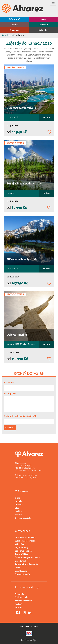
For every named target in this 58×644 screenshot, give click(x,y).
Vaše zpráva (10, 394)
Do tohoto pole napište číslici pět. (20, 416)
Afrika (15, 25)
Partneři (19, 604)
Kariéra (18, 511)
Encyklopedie (21, 571)
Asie (44, 19)
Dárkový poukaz (22, 597)
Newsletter (20, 594)
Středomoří (15, 19)
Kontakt (19, 501)
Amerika (44, 25)
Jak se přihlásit (21, 554)
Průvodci (19, 505)
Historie (19, 515)
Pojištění (19, 548)
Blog (17, 508)
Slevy (26, 548)
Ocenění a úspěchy (23, 518)
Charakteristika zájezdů (26, 538)
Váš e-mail (9, 383)
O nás (17, 498)
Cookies (19, 607)
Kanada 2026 (19, 35)
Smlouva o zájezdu (23, 551)
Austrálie (15, 30)
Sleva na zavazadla (23, 601)
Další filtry (44, 30)
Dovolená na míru (23, 574)
